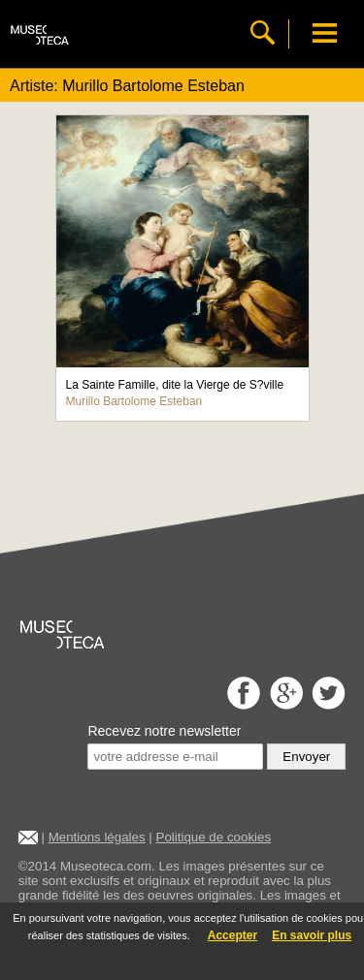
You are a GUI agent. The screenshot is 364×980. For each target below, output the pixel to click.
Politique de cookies (214, 837)
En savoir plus (312, 935)
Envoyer (306, 757)
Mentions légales (97, 837)
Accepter (232, 935)
